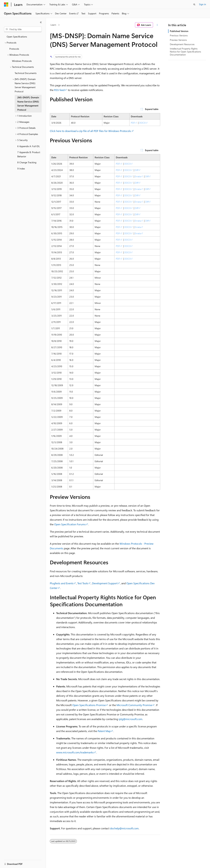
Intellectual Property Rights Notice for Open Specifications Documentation (185, 52)
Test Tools (83, 583)
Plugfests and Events (62, 583)
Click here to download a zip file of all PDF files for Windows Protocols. (91, 131)
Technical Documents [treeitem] (26, 73)
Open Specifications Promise (89, 705)
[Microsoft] (6, 4)
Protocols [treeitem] (14, 49)
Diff (137, 170)
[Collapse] (41, 22)
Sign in (202, 4)
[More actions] (157, 25)
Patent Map (104, 731)
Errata (138, 176)
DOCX (142, 123)
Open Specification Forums (70, 524)
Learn (53, 25)
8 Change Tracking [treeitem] (27, 162)
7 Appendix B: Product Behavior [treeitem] (29, 154)
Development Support (105, 583)
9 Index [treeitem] (21, 169)
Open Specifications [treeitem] (17, 37)
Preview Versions (178, 40)
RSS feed (59, 90)
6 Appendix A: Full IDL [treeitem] (29, 146)
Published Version (179, 31)
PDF (133, 123)
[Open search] (194, 4)
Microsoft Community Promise (134, 705)
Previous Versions (179, 35)
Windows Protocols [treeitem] (22, 61)
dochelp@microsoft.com (124, 828)
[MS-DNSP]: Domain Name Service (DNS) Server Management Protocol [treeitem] (28, 104)
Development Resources (182, 44)
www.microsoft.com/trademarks (75, 752)
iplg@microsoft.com (130, 719)
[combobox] (23, 29)
